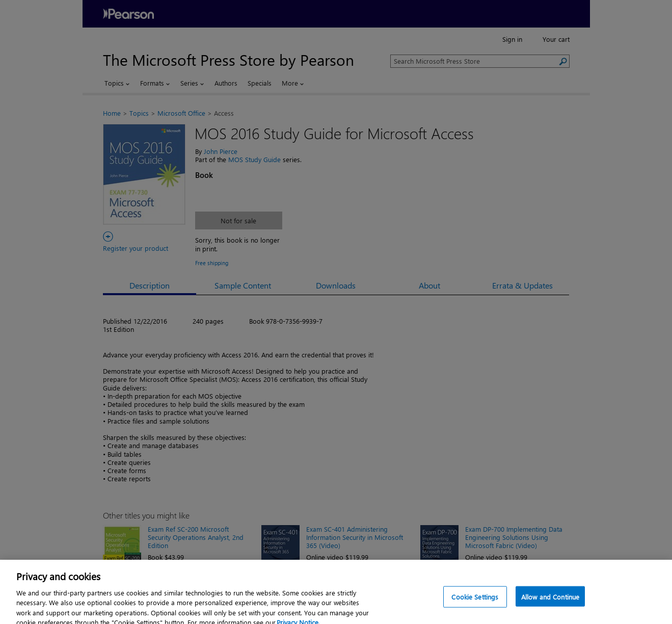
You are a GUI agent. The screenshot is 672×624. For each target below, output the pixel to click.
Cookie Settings (475, 605)
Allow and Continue (550, 605)
